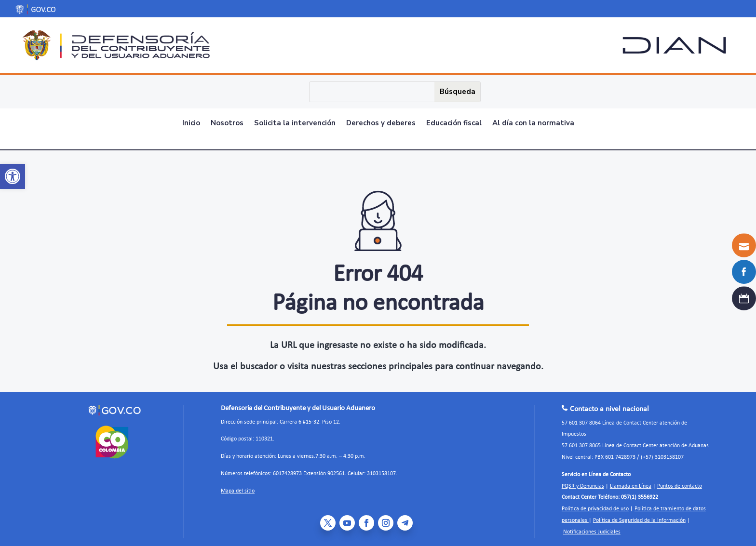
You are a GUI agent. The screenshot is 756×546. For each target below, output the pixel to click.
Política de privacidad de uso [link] (595, 504)
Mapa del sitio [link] (238, 486)
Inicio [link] (191, 124)
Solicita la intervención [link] (295, 124)
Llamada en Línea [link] (631, 481)
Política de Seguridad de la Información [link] (639, 515)
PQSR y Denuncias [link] (583, 481)
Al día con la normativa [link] (533, 124)
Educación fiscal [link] (454, 124)
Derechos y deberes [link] (381, 124)
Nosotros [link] (227, 124)
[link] (13, 176)
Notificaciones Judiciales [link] (592, 527)
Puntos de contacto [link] (680, 481)
